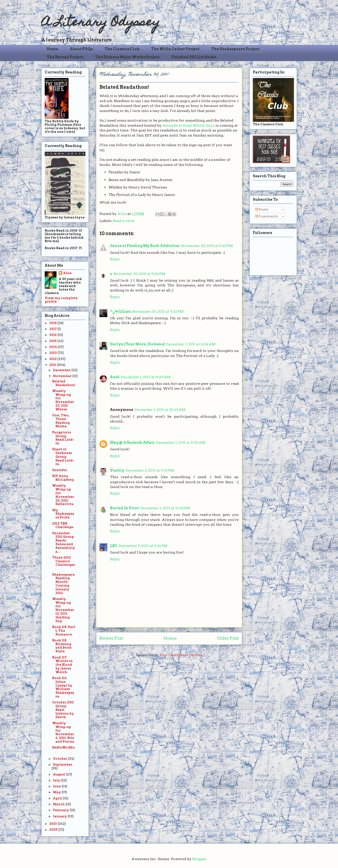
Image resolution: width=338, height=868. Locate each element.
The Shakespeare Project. (236, 49)
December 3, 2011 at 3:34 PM (143, 546)
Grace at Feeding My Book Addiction (145, 246)
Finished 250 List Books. (194, 57)
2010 (53, 824)
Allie (122, 214)
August (59, 774)
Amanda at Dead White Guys (188, 125)
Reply (115, 259)
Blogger (199, 859)
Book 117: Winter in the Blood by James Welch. (62, 665)
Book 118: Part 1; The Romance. (64, 631)
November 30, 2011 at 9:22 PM (158, 312)
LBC (114, 546)
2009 (54, 830)
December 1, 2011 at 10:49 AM (160, 410)
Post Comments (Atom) (181, 655)
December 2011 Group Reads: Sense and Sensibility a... (64, 542)
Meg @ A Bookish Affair (132, 443)
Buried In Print (124, 508)
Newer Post (111, 638)
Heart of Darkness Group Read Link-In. (63, 457)
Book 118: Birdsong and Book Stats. (62, 646)
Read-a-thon (124, 221)
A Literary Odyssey (101, 23)
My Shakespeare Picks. (63, 514)
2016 (53, 335)
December (62, 370)
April (58, 798)
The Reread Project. (65, 57)
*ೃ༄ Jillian (120, 312)
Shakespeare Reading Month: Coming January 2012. (63, 584)
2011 (53, 365)
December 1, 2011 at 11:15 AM (181, 443)
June (57, 786)
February (61, 810)
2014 (53, 347)
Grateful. (60, 470)
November (63, 376)
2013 (53, 353)
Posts (262, 209)
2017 (53, 329)
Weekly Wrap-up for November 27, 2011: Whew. (63, 400)
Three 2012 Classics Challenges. (64, 563)
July (57, 780)
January (60, 816)
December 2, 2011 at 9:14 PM (150, 470)
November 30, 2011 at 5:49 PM (207, 246)
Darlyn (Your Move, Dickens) (137, 344)
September (63, 765)
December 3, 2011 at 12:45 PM (165, 508)
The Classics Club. (122, 49)
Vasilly (117, 470)
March (59, 804)
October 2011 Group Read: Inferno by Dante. (63, 710)
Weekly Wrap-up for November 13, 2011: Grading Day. (63, 610)
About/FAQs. (82, 49)
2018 (53, 323)
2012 (53, 359)
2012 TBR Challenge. (63, 525)
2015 (53, 341)
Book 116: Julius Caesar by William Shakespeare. (63, 687)
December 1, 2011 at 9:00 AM (146, 377)
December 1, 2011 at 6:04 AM (191, 344)
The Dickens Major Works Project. (128, 57)
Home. (53, 49)
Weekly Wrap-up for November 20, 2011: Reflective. (63, 495)
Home (170, 638)
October (60, 759)
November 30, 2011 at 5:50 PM (139, 274)
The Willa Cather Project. (176, 49)
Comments (267, 216)
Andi (115, 377)
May (57, 792)
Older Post (228, 638)
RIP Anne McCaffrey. (63, 478)
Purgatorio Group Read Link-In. (63, 438)
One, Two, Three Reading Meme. (61, 421)
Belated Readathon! (64, 383)
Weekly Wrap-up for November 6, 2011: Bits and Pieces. (63, 732)
